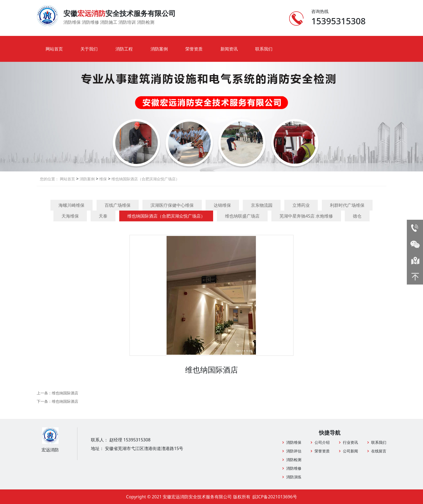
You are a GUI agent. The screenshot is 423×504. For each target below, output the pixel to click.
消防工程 (124, 49)
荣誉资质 (194, 49)
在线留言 (379, 451)
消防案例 (159, 49)
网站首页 (54, 49)
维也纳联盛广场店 (242, 216)
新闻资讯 (229, 49)
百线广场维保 (118, 205)
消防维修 (294, 468)
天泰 (103, 216)
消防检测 (294, 460)
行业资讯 (350, 442)
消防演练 (294, 477)
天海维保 (70, 216)
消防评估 (294, 451)
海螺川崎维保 (71, 205)
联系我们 (264, 49)
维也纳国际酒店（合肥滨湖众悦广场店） (145, 179)
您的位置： (49, 179)
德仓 (357, 216)
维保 (103, 179)
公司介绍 (322, 442)
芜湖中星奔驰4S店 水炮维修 (306, 216)
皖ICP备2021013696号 (275, 497)
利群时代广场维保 (347, 205)
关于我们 (89, 49)
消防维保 (294, 442)
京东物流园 (262, 205)
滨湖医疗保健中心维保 (172, 205)
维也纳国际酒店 (65, 393)
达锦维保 (222, 205)
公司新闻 (350, 451)
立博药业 (301, 205)
